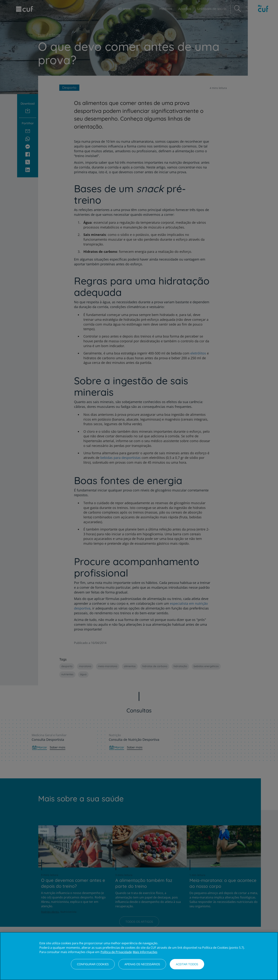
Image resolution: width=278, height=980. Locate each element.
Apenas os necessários (142, 964)
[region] (139, 956)
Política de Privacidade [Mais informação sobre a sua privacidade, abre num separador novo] (116, 952)
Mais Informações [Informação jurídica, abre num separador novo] (145, 952)
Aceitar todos (187, 964)
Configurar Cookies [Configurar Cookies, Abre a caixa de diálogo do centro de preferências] (93, 964)
